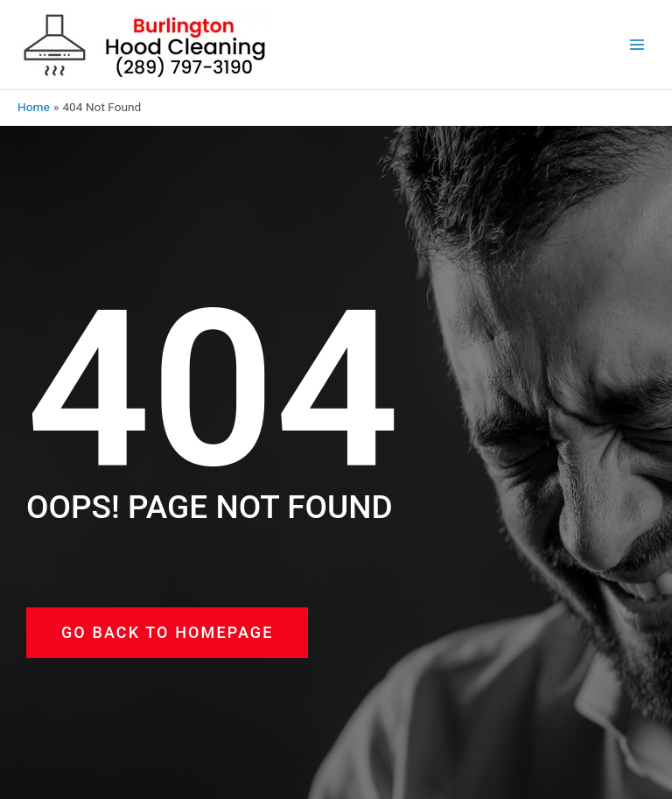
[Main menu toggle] (637, 45)
